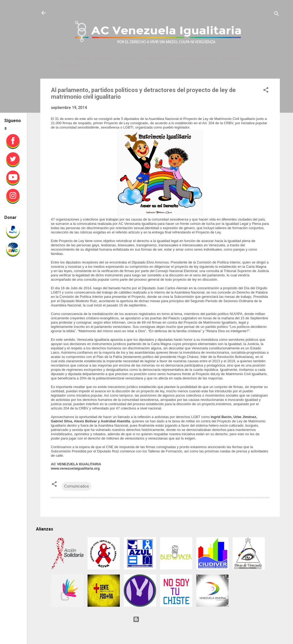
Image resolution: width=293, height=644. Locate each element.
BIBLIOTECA (129, 58)
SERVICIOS (232, 58)
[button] (266, 91)
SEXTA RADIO (71, 66)
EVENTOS (104, 58)
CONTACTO (155, 58)
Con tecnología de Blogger (160, 619)
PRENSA (83, 58)
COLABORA (207, 58)
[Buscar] (277, 15)
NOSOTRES (181, 58)
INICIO (64, 58)
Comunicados (77, 486)
